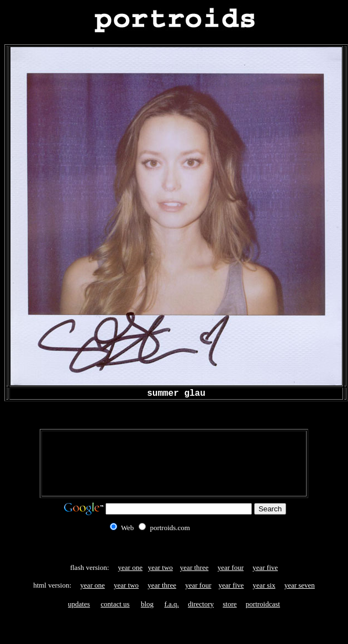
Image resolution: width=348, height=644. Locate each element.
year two (160, 567)
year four (231, 567)
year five (265, 567)
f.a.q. (172, 604)
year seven (300, 585)
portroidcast (263, 604)
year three (194, 567)
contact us (115, 604)
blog (147, 604)
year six (264, 585)
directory (201, 604)
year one (130, 567)
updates (79, 604)
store (230, 604)
